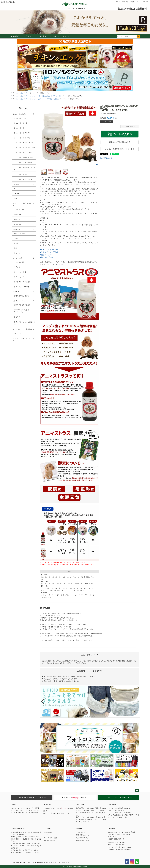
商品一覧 (28, 36)
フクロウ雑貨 (17, 258)
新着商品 (15, 36)
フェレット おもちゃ (21, 174)
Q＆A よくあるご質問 (28, 862)
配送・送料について (83, 835)
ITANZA (17, 193)
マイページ (54, 36)
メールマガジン (145, 2)
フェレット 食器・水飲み (23, 138)
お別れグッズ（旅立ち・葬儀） (22, 204)
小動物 (16, 238)
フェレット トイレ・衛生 (23, 153)
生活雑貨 (17, 267)
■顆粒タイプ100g (47, 257)
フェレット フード (21, 123)
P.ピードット (18, 333)
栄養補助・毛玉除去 (53, 99)
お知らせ (17, 317)
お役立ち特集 (46, 96)
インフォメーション (20, 301)
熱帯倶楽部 (17, 229)
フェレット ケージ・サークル (24, 143)
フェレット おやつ (21, 128)
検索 (138, 36)
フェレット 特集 (35, 96)
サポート (79, 829)
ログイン (118, 2)
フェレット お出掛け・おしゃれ (24, 168)
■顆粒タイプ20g (46, 255)
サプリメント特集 (56, 96)
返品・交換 (80, 805)
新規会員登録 (48, 832)
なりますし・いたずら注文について (24, 323)
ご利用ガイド (134, 2)
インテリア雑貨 (19, 262)
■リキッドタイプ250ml (49, 252)
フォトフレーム (19, 210)
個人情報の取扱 (64, 862)
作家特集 (16, 184)
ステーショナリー (20, 277)
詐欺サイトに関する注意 (22, 305)
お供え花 (17, 219)
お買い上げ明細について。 (20, 829)
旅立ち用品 (18, 224)
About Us (16, 292)
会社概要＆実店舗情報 (21, 296)
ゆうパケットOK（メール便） (21, 339)
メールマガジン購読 (50, 838)
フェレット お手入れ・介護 (24, 157)
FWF (16, 198)
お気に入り (41, 36)
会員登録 (125, 2)
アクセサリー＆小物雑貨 (22, 282)
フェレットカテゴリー (22, 93)
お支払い (14, 805)
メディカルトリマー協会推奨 (23, 329)
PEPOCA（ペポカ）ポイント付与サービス (24, 311)
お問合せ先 (113, 805)
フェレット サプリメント (38, 99)
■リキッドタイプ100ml (49, 250)
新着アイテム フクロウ (22, 287)
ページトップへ (137, 791)
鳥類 (15, 248)
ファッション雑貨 (20, 272)
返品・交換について (83, 840)
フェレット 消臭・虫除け (23, 162)
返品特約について (106, 158)
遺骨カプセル (18, 215)
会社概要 (112, 829)
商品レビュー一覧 (49, 840)
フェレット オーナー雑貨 (23, 179)
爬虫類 (16, 243)
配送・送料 (48, 805)
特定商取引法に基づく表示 (47, 862)
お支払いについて (82, 838)
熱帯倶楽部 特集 (19, 233)
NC (15, 188)
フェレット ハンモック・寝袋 (24, 148)
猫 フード (17, 253)
